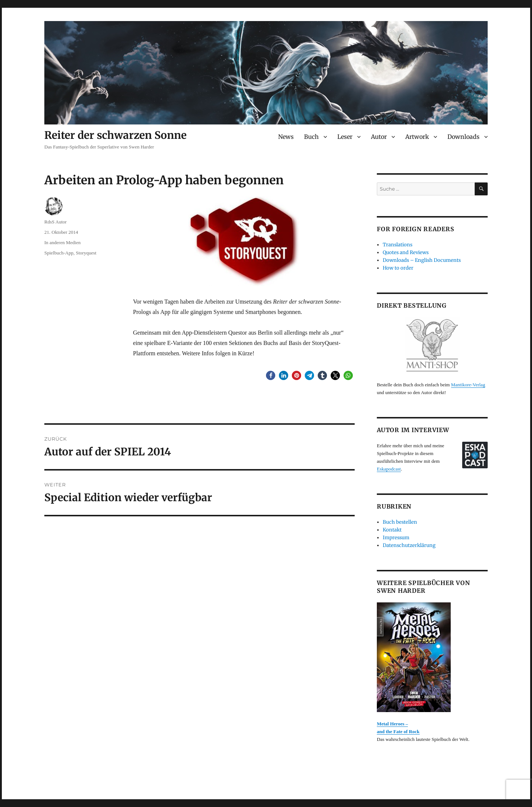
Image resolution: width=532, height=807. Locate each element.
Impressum (396, 538)
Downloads (463, 137)
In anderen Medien (62, 242)
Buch (311, 137)
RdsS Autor (55, 222)
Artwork (417, 137)
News (286, 137)
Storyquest (86, 253)
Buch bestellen (400, 522)
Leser (345, 137)
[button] (271, 375)
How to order (398, 268)
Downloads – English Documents (422, 260)
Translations (398, 245)
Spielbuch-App (59, 253)
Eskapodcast (389, 469)
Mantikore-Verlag (468, 385)
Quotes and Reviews (406, 252)
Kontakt (392, 530)
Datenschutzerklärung (409, 545)
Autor (379, 137)
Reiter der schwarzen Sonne (115, 135)
